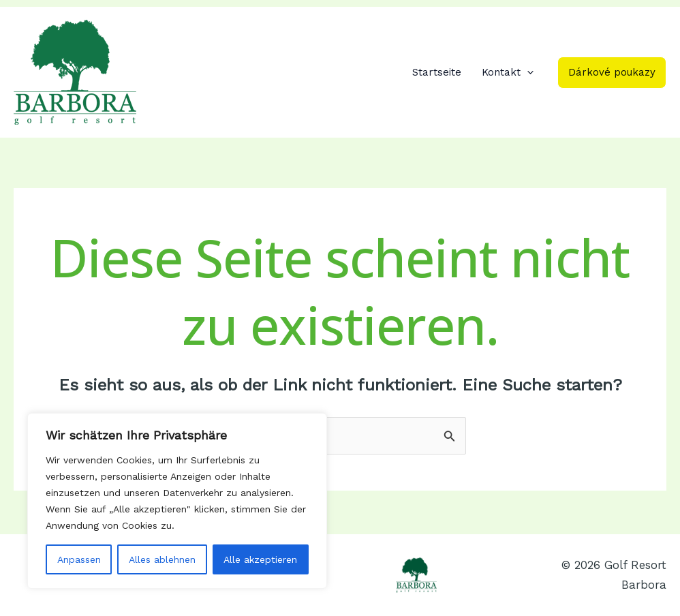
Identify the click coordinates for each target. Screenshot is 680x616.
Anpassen (79, 559)
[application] (527, 72)
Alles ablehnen (162, 559)
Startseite (437, 72)
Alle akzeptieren (260, 559)
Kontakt (508, 72)
